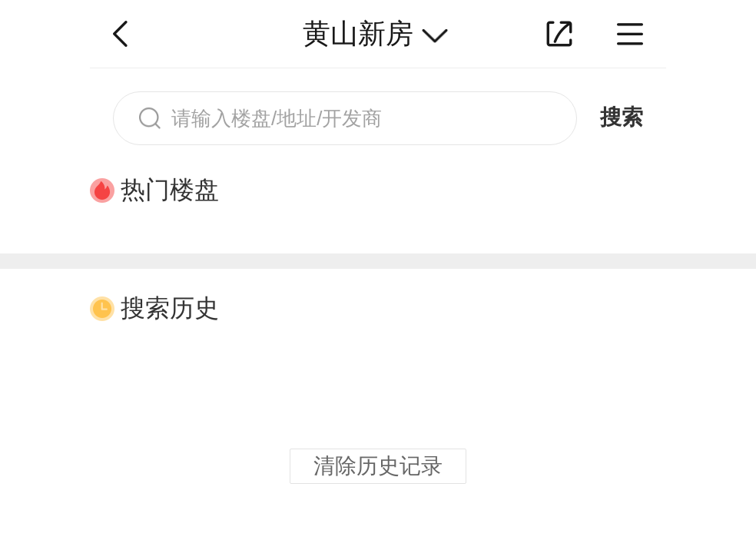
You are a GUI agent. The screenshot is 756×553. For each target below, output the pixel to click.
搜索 (622, 117)
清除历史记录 (378, 466)
